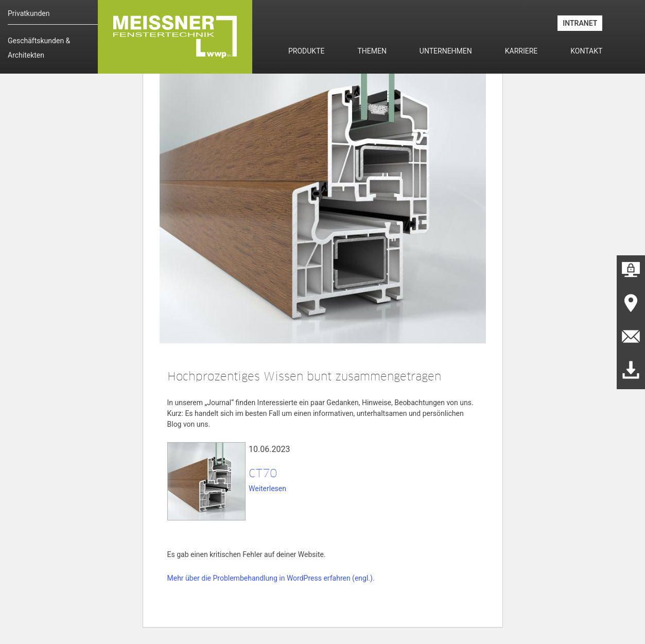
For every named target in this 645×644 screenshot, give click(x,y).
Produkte (306, 51)
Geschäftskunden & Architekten (39, 48)
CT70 (263, 473)
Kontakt (586, 51)
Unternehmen (446, 51)
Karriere (521, 51)
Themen (372, 51)
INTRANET (580, 23)
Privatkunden (29, 13)
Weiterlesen (267, 489)
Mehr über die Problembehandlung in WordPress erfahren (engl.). (271, 578)
